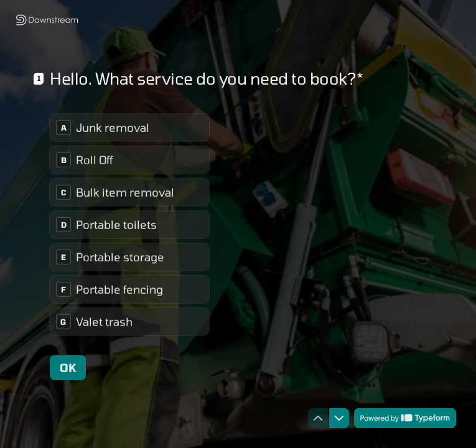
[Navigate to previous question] (318, 418)
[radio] (129, 128)
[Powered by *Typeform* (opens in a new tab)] (405, 418)
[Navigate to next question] (339, 418)
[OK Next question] (68, 368)
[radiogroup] (129, 225)
